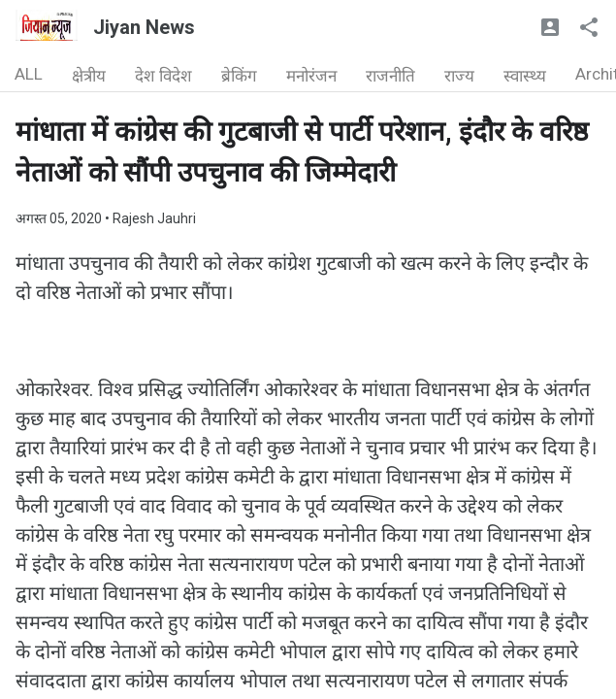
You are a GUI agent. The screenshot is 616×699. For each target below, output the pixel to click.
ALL (29, 74)
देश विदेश (163, 76)
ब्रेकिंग (239, 76)
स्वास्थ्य (525, 76)
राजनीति (390, 76)
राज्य (459, 76)
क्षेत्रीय (89, 76)
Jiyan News (144, 27)
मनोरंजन (311, 76)
